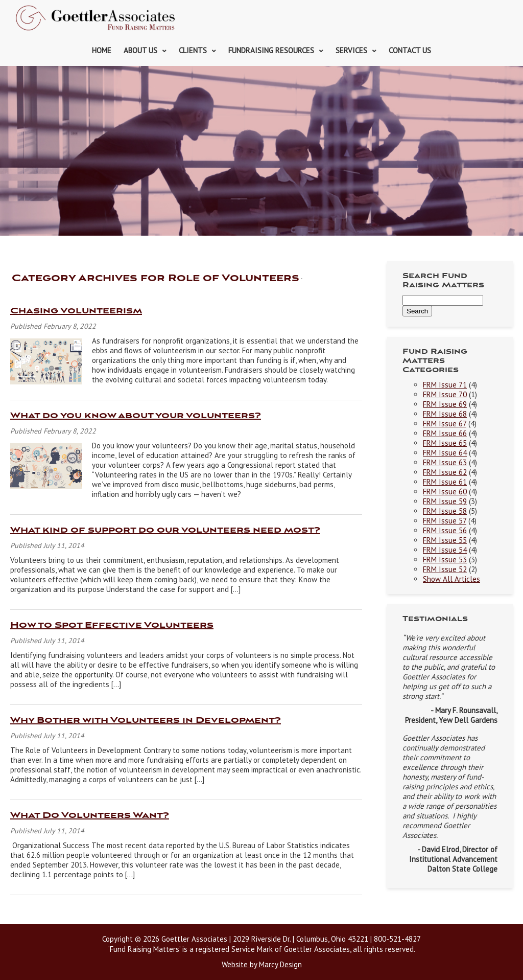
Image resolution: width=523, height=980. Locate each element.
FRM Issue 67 (445, 424)
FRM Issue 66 (445, 433)
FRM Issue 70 (445, 394)
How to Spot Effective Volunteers (112, 625)
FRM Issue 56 (445, 530)
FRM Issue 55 (445, 540)
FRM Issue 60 (445, 492)
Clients (193, 50)
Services (351, 50)
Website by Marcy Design (262, 964)
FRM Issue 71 (445, 385)
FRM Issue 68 (445, 414)
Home (102, 50)
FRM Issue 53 (445, 560)
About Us (140, 50)
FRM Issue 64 (445, 453)
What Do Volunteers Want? (90, 816)
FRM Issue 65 (445, 443)
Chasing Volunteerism (76, 311)
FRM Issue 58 (445, 511)
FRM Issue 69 (445, 404)
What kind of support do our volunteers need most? (165, 530)
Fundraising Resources (271, 50)
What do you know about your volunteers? (136, 416)
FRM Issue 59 (445, 501)
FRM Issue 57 (445, 521)
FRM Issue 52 (445, 569)
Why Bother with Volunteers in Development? (146, 721)
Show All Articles (451, 579)
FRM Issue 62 (445, 472)
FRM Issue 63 (445, 462)
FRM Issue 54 (445, 550)
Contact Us (410, 50)
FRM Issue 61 (445, 482)
